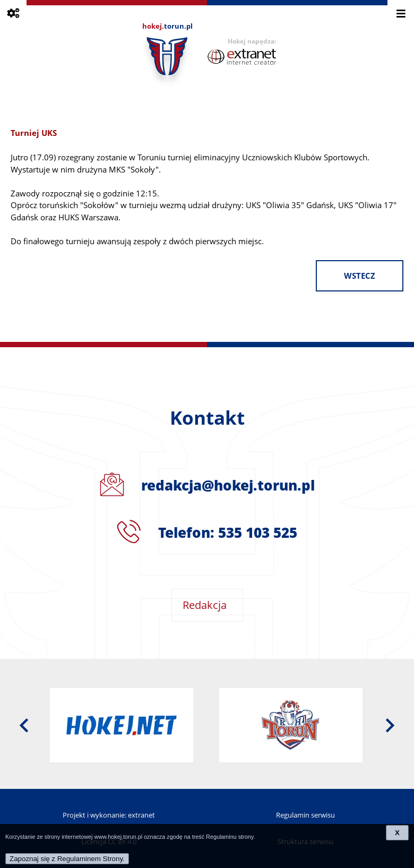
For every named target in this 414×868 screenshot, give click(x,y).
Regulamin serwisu (305, 815)
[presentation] (24, 725)
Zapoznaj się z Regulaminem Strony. (67, 859)
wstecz (360, 276)
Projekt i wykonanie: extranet (109, 815)
